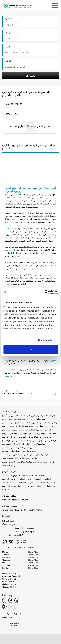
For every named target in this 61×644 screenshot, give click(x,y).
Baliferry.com (23, 500)
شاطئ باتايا (11, 228)
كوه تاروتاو (23, 433)
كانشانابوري (31, 430)
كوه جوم (42, 433)
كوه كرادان (21, 437)
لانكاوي (42, 444)
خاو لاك (40, 423)
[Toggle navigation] (56, 5)
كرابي (40, 430)
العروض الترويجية (9, 479)
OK (30, 349)
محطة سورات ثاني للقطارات (27, 448)
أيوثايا (11, 416)
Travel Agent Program (33, 510)
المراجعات (47, 479)
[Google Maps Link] (5, 606)
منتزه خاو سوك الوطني (11, 462)
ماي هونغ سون (8, 448)
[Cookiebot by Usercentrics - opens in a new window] (45, 292)
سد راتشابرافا (21, 426)
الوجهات (14, 475)
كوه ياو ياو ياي (18, 444)
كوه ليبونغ (6, 440)
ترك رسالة (10, 376)
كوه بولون (13, 433)
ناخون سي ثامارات (45, 462)
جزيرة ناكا (31, 423)
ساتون (11, 426)
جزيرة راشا (41, 419)
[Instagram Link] (17, 600)
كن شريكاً (18, 510)
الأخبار (29, 479)
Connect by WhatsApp (18, 532)
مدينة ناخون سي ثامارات (12, 455)
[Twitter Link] (11, 600)
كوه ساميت (51, 433)
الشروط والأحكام (47, 483)
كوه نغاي (53, 440)
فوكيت (22, 430)
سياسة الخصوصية (9, 486)
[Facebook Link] (5, 600)
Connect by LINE (13, 535)
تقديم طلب (8, 521)
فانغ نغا (15, 430)
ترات (52, 416)
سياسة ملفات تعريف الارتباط (29, 486)
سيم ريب (51, 426)
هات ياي (5, 465)
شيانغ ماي (6, 430)
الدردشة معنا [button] (9, 524)
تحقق (53, 361)
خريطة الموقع (48, 486)
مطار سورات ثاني (43, 455)
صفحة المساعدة (12, 370)
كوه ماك (23, 440)
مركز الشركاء (8, 510)
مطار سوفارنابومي (10, 458)
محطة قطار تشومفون (11, 451)
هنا (6, 364)
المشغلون (37, 479)
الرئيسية (6, 475)
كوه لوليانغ (47, 437)
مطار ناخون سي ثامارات (29, 458)
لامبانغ (28, 444)
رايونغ (5, 426)
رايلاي (55, 423)
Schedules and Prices (28, 475)
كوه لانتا (38, 437)
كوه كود (31, 437)
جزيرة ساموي (8, 423)
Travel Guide (21, 483)
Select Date (13, 114)
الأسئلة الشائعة (8, 483)
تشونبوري (21, 419)
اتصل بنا (5, 490)
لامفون (35, 444)
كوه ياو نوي (7, 444)
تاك (47, 416)
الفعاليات (21, 479)
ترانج (4, 419)
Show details (45, 340)
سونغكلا (43, 426)
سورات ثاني (33, 426)
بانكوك (23, 416)
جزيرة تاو (31, 419)
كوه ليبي (49, 194)
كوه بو (5, 433)
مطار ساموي (29, 455)
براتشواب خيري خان (35, 416)
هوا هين (13, 465)
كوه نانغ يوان (42, 440)
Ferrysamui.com (9, 500)
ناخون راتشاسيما (29, 462)
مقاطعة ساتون (43, 219)
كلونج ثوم (47, 430)
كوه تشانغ (33, 433)
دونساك (47, 423)
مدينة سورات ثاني (29, 451)
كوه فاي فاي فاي (9, 437)
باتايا (17, 416)
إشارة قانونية (33, 483)
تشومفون (12, 419)
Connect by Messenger (18, 528)
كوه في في (10, 250)
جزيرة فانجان (20, 423)
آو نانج (5, 416)
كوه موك (32, 440)
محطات (42, 475)
